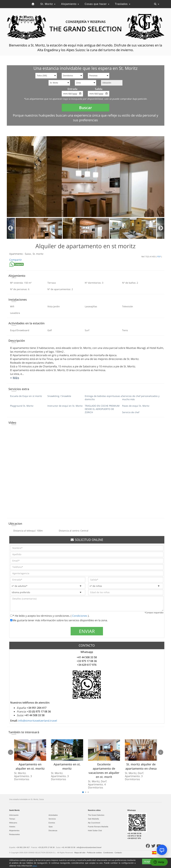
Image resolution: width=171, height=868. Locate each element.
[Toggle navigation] (157, 4)
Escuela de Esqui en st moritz (26, 396)
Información (14, 815)
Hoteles (12, 827)
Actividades (53, 815)
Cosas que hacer (97, 4)
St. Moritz (48, 4)
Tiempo (12, 819)
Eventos (52, 823)
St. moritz (38, 254)
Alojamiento (70, 4)
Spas (51, 827)
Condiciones (80, 616)
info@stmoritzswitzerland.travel (38, 721)
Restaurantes (15, 834)
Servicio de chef (131, 412)
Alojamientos (14, 831)
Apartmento (16, 254)
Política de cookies (95, 853)
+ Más (15, 378)
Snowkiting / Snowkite (59, 396)
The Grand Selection (96, 815)
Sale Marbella (93, 819)
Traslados (122, 4)
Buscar (85, 108)
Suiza (28, 254)
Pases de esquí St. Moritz (136, 406)
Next (161, 228)
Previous (10, 228)
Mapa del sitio (80, 853)
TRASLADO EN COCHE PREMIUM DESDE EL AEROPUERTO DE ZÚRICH (102, 409)
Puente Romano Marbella (98, 827)
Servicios (52, 819)
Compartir (16, 260)
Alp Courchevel (94, 823)
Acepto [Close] (148, 861)
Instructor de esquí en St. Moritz (65, 406)
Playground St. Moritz (22, 406)
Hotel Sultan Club (95, 831)
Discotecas (53, 831)
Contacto (118, 853)
